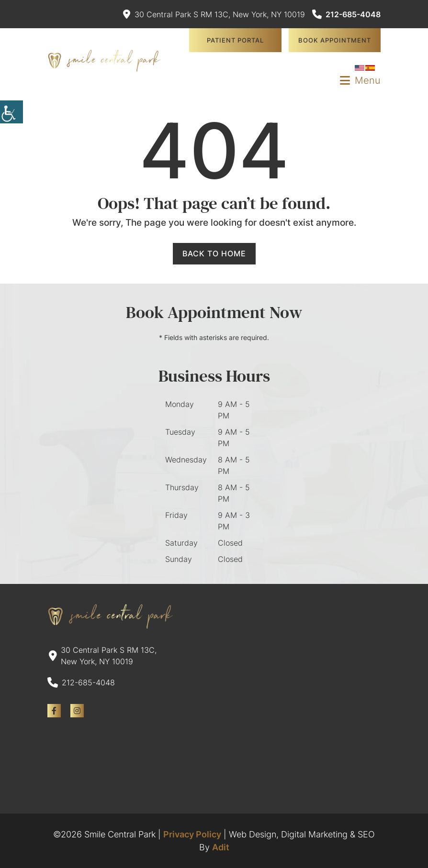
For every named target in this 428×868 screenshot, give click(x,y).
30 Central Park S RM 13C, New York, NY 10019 (214, 14)
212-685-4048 (346, 14)
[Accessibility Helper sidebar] (11, 112)
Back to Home (214, 253)
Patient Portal (235, 40)
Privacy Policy (192, 834)
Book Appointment (335, 40)
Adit (221, 847)
